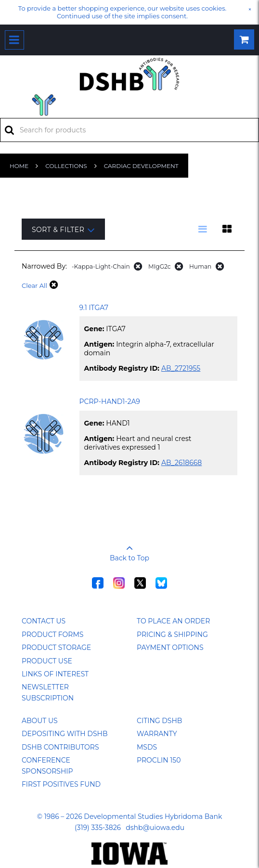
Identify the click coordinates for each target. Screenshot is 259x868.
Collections (66, 166)
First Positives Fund (61, 784)
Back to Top (129, 550)
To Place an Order (173, 621)
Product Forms (52, 635)
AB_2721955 (181, 368)
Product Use (47, 661)
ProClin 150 (159, 760)
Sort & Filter (63, 230)
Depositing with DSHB (65, 734)
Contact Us (44, 621)
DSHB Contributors (60, 747)
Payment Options (170, 648)
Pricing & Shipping (172, 635)
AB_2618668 (181, 463)
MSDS (147, 747)
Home (19, 166)
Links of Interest (55, 674)
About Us (40, 721)
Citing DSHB (159, 721)
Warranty (157, 734)
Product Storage (56, 648)
